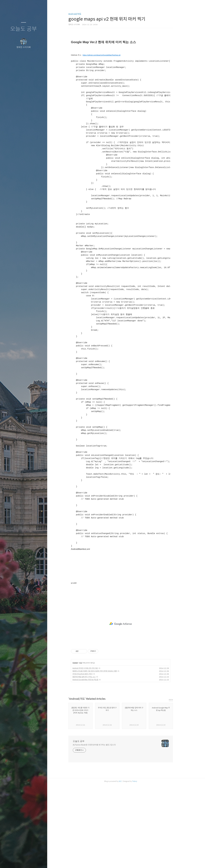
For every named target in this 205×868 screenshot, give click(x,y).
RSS (29, 863)
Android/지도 (80, 14)
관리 (39, 863)
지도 (86, 746)
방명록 (18, 863)
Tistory (140, 865)
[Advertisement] (126, 59)
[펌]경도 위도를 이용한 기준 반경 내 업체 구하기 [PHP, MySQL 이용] (100, 754)
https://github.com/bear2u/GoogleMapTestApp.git (107, 138)
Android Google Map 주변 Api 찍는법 (91, 763)
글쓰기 (8, 863)
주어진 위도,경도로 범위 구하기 (88, 757)
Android (81, 746)
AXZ (126, 865)
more (176, 783)
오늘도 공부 (24, 29)
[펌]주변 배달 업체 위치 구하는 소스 (89, 760)
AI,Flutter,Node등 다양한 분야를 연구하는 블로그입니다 (100, 828)
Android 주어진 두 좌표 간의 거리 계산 (91, 752)
